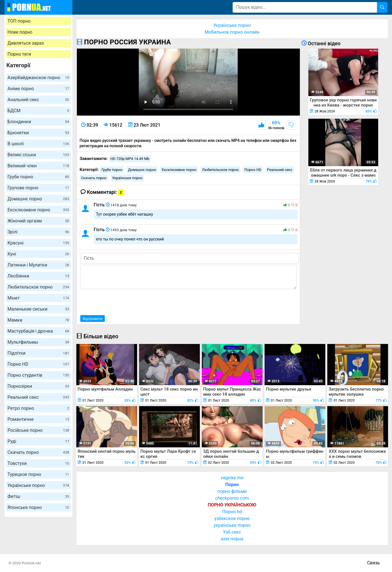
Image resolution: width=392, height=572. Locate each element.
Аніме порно (38, 89)
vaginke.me (232, 478)
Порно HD (38, 364)
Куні (38, 254)
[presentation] (123, 301)
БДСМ (38, 111)
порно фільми (232, 491)
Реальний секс (38, 397)
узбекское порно (232, 518)
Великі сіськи (38, 155)
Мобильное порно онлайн (232, 32)
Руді (38, 441)
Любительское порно (38, 287)
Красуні (38, 243)
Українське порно (38, 485)
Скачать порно (38, 452)
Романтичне (38, 419)
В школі (38, 144)
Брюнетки (38, 133)
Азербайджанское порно (38, 78)
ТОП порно (19, 21)
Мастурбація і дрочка (38, 331)
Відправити (93, 319)
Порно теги (19, 54)
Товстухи (38, 463)
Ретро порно (38, 408)
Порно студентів (38, 375)
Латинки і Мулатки (38, 265)
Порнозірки (38, 386)
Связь (373, 563)
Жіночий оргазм (38, 221)
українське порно (232, 525)
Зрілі (38, 232)
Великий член (38, 166)
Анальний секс (38, 100)
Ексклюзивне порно (38, 210)
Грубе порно (38, 177)
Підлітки (38, 353)
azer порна (232, 539)
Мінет (38, 298)
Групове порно (38, 188)
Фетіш (38, 496)
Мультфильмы (38, 342)
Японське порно (38, 507)
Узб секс (232, 532)
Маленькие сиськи (38, 309)
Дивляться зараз (26, 43)
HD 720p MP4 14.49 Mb (130, 159)
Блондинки (38, 122)
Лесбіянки (38, 276)
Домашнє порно (38, 199)
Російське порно (38, 430)
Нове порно (20, 32)
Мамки (38, 320)
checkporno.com (232, 498)
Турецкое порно (38, 474)
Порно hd (232, 512)
